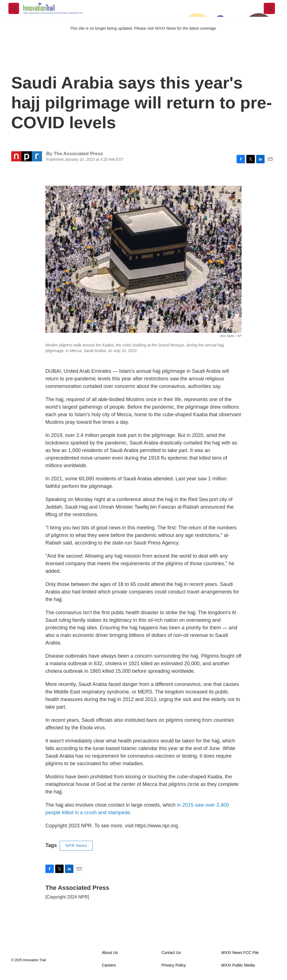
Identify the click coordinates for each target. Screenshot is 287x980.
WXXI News (166, 28)
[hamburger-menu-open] (14, 8)
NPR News (76, 846)
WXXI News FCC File (240, 953)
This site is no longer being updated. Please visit (113, 28)
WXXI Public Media (238, 965)
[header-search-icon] (269, 8)
